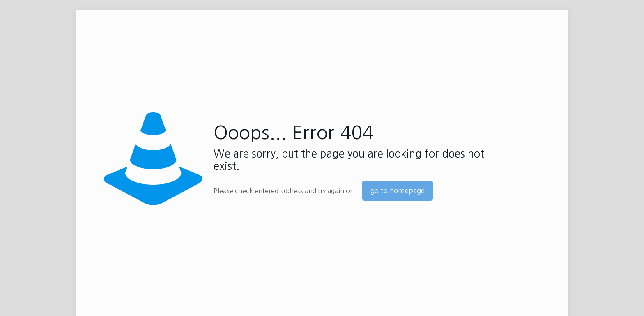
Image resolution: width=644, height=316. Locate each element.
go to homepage (398, 191)
